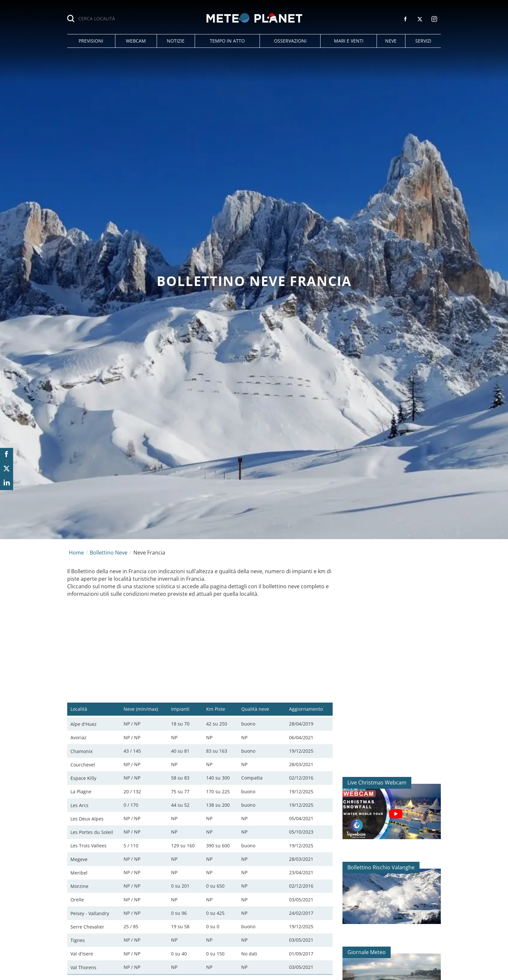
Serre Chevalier (87, 927)
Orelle (77, 900)
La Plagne (81, 792)
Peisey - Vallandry (90, 913)
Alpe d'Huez (84, 724)
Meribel (79, 873)
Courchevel (83, 765)
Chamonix (81, 751)
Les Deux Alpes (87, 819)
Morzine (79, 886)
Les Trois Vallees (88, 846)
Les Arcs (79, 805)
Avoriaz (78, 737)
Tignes (78, 940)
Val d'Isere (82, 954)
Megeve (79, 859)
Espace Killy (83, 778)
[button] (91, 41)
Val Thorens (83, 967)
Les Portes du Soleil (92, 832)
